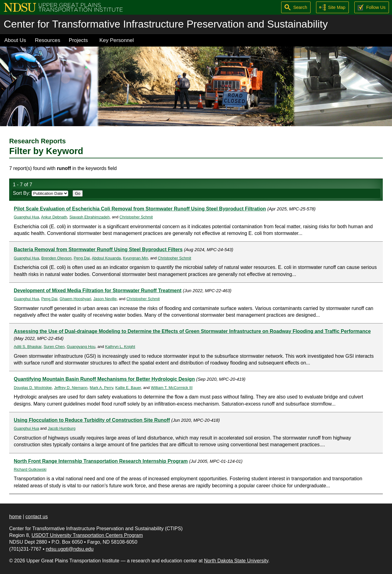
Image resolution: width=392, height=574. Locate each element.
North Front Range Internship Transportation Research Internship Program (101, 461)
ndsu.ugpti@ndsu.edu (70, 549)
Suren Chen (54, 347)
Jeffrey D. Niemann (71, 388)
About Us (15, 40)
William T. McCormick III (171, 388)
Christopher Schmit (136, 217)
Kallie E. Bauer (128, 388)
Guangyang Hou (81, 347)
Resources (48, 40)
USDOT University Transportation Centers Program (87, 535)
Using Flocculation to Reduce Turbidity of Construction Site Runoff (92, 420)
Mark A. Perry (102, 388)
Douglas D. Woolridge (33, 388)
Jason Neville (105, 299)
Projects (78, 40)
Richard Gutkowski (30, 469)
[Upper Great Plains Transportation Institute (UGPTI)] (63, 7)
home (15, 517)
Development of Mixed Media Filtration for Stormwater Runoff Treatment (98, 291)
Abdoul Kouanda (106, 258)
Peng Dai (82, 258)
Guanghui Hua (26, 217)
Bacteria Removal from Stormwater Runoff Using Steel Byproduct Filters (98, 249)
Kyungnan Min (136, 258)
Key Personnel (117, 40)
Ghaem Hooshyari (75, 299)
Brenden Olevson (57, 258)
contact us (37, 517)
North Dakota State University (236, 561)
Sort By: (41, 193)
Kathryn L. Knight (120, 347)
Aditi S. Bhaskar (28, 347)
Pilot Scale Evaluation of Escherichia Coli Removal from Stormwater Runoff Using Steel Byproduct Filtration (140, 209)
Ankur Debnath (54, 217)
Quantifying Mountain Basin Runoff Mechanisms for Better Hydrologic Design (104, 379)
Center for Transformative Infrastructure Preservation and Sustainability (166, 24)
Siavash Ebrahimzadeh (89, 217)
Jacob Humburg (62, 428)
